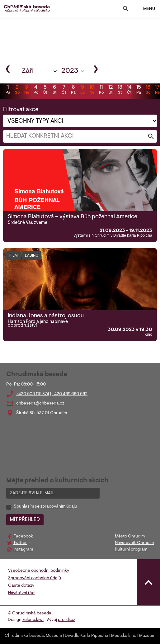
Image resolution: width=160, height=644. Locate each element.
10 (92, 90)
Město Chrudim (130, 537)
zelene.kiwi (33, 620)
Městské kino (124, 636)
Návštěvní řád (21, 593)
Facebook (23, 537)
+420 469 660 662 (70, 394)
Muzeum (54, 636)
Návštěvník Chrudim (134, 543)
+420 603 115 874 (33, 394)
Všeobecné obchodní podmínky (39, 571)
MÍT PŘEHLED (25, 520)
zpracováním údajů (59, 507)
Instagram (23, 550)
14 (129, 90)
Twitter (20, 543)
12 (111, 90)
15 (139, 90)
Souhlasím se (45, 507)
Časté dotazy (21, 586)
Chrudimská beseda (24, 636)
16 (148, 90)
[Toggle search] (126, 10)
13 (120, 90)
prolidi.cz (66, 620)
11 (101, 90)
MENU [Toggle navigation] (145, 9)
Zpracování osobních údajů (35, 578)
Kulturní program (131, 550)
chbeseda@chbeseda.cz (40, 404)
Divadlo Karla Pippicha (87, 636)
